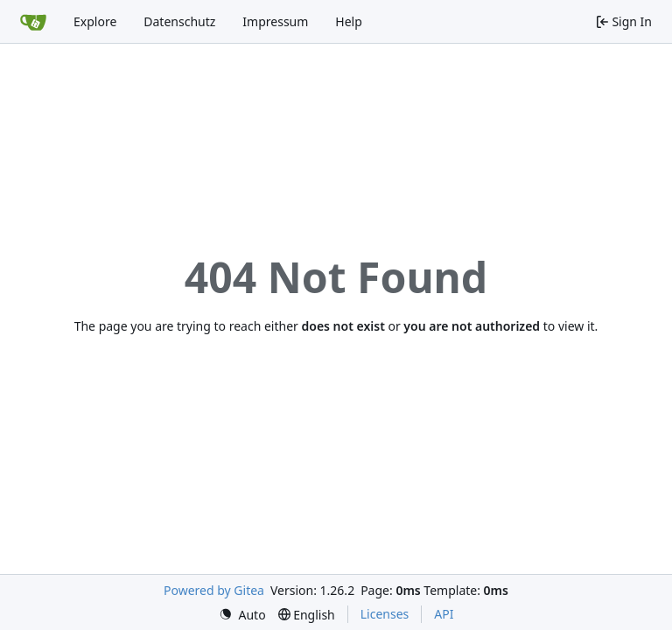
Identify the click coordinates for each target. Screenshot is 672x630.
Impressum (275, 21)
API (444, 614)
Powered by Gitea (214, 590)
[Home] (33, 22)
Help (349, 21)
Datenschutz (179, 21)
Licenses (385, 614)
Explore (95, 21)
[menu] (242, 615)
